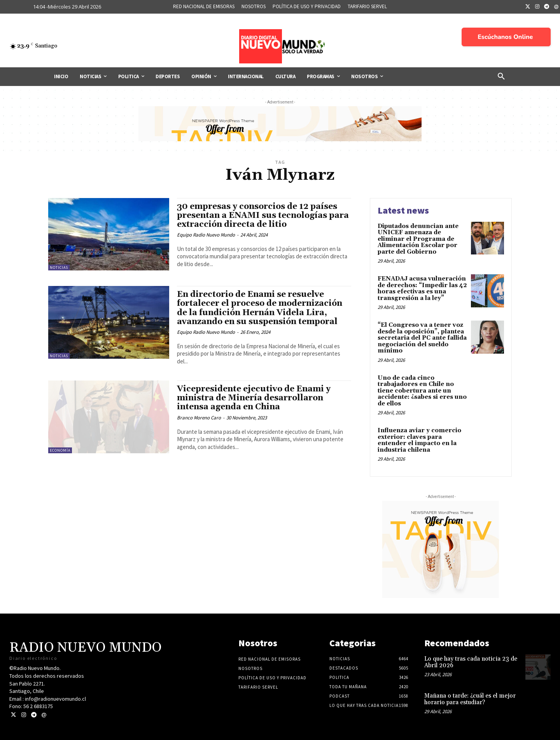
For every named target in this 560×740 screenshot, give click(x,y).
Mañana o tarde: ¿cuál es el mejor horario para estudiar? (470, 699)
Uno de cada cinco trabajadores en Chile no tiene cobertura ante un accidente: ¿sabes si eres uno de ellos (422, 391)
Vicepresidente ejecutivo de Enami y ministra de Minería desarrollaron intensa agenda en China (254, 398)
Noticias (59, 267)
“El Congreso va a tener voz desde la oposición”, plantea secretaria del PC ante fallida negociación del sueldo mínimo (422, 338)
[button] (501, 77)
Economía (60, 450)
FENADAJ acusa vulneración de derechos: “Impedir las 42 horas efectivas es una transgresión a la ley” (422, 288)
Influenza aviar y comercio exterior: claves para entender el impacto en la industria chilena (419, 440)
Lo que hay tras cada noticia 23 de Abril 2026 (471, 662)
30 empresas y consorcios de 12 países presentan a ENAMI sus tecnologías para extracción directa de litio (263, 216)
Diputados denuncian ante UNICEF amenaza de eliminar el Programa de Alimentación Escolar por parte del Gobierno (418, 239)
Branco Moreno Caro (199, 418)
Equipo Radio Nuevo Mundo (206, 235)
